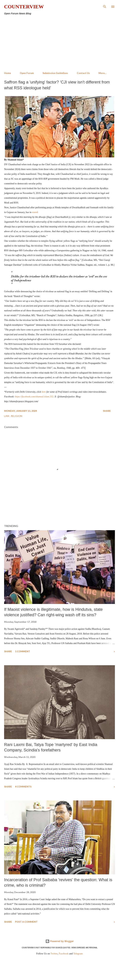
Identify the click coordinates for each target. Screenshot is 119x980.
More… (103, 73)
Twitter (54, 954)
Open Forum (27, 73)
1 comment (23, 651)
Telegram (78, 954)
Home (8, 73)
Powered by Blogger (60, 941)
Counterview (24, 7)
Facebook (64, 954)
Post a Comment (26, 922)
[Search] (105, 6)
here (44, 392)
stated (35, 212)
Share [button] (107, 411)
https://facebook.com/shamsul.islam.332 (34, 397)
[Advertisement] (60, 43)
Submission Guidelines (55, 73)
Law (7, 416)
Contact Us (83, 73)
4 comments (23, 787)
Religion (16, 416)
